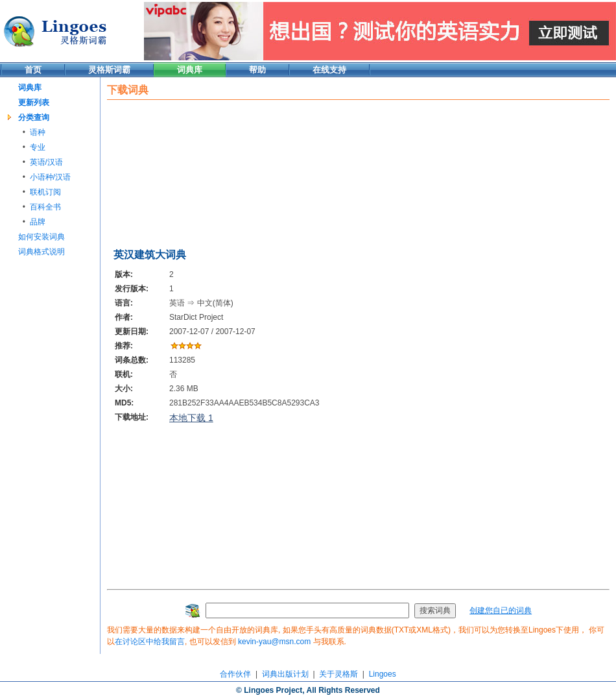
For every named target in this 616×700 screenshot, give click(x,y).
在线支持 (329, 70)
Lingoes (383, 674)
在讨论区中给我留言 (150, 642)
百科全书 (45, 207)
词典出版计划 (285, 674)
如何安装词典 (41, 237)
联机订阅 (45, 192)
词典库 (190, 70)
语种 (38, 132)
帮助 (257, 70)
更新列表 (34, 103)
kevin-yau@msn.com (274, 642)
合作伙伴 (235, 674)
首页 (33, 70)
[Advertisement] (175, 171)
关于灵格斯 (338, 674)
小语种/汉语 (50, 177)
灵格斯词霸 (109, 70)
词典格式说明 (41, 252)
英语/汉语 (46, 162)
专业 (38, 147)
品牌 (38, 222)
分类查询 (34, 117)
